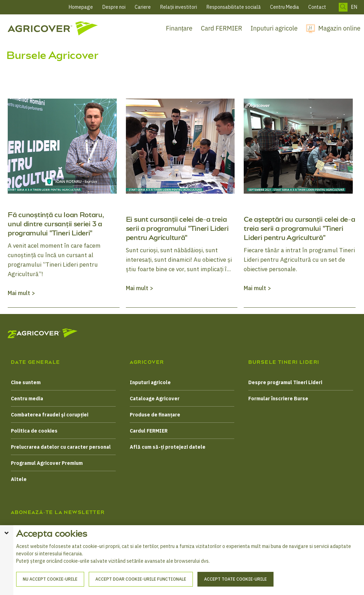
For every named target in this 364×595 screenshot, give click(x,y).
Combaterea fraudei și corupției (50, 415)
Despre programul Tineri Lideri (285, 382)
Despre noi (114, 7)
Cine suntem (26, 382)
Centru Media (285, 7)
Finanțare (179, 28)
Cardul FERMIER (149, 431)
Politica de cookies (34, 431)
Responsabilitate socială (234, 7)
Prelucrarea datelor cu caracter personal (61, 447)
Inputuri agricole (274, 28)
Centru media (27, 399)
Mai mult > (21, 293)
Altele (19, 479)
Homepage (81, 7)
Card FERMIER (222, 28)
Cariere (143, 7)
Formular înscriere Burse (278, 399)
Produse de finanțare (155, 415)
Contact (317, 7)
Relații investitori (179, 7)
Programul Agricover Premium (47, 463)
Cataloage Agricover (155, 399)
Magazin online (339, 28)
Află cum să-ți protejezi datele (168, 447)
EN (354, 7)
